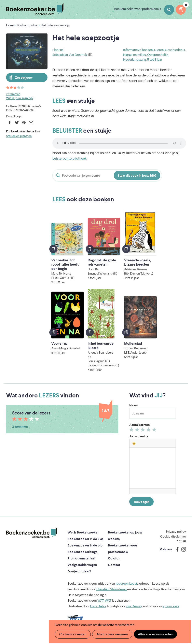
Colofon (114, 563)
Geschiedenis (175, 50)
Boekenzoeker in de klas (85, 543)
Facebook (10, 122)
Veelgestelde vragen (82, 569)
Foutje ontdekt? (79, 576)
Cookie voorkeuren (73, 634)
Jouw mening (139, 441)
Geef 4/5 (149, 435)
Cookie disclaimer (173, 541)
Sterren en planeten (19, 136)
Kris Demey (134, 610)
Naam (133, 409)
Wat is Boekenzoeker (83, 537)
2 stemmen (13, 94)
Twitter (17, 122)
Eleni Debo (98, 610)
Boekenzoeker (35, 9)
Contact (114, 569)
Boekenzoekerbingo (83, 556)
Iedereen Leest (126, 588)
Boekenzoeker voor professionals (138, 9)
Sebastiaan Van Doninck (70, 55)
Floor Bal (58, 50)
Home (10, 25)
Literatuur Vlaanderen (111, 593)
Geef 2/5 (138, 435)
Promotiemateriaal (81, 563)
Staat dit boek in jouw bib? (137, 175)
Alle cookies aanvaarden (155, 634)
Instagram (182, 554)
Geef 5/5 (155, 435)
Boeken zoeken (169, 10)
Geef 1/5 (132, 435)
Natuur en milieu (135, 55)
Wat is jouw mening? (20, 98)
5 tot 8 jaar (155, 60)
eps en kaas (171, 610)
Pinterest (24, 122)
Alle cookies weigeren (112, 634)
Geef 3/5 (143, 435)
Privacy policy (176, 536)
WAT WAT (104, 605)
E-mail (31, 122)
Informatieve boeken (138, 50)
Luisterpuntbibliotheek (70, 158)
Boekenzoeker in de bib (85, 550)
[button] (134, 448)
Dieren (159, 50)
